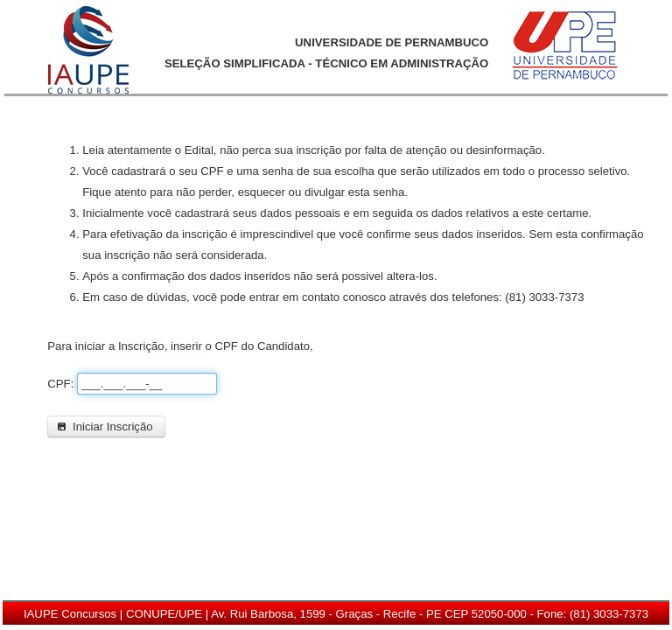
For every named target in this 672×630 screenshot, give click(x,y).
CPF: (62, 384)
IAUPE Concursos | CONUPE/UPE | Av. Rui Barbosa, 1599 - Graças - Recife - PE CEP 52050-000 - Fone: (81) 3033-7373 (336, 614)
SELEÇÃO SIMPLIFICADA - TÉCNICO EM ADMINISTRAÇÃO (326, 63)
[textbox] (147, 384)
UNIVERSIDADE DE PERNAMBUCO (392, 42)
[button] (106, 427)
